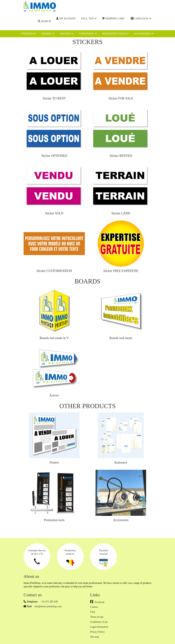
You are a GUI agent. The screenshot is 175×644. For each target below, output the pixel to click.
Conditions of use (99, 622)
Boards (48, 34)
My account (66, 18)
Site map (95, 637)
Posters (67, 34)
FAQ (93, 612)
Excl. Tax (89, 18)
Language (141, 18)
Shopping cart (113, 18)
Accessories (144, 34)
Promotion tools (116, 34)
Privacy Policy (97, 632)
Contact (94, 607)
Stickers (29, 34)
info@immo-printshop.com (48, 606)
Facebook (97, 602)
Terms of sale (97, 617)
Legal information (99, 627)
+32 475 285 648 (49, 602)
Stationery (88, 34)
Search (44, 21)
